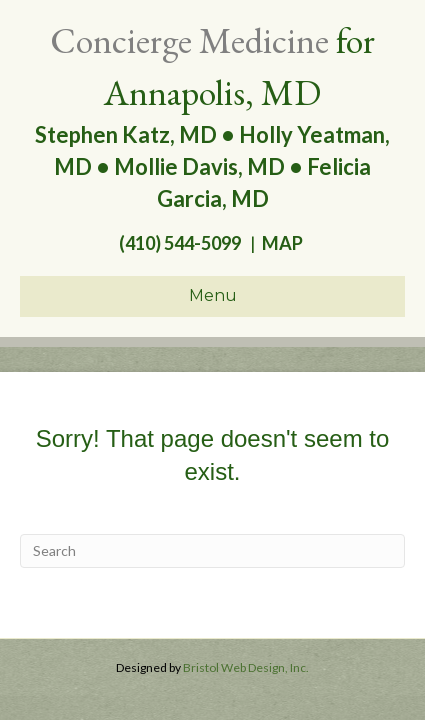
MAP (285, 243)
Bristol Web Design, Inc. (246, 667)
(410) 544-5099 (178, 243)
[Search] (212, 551)
